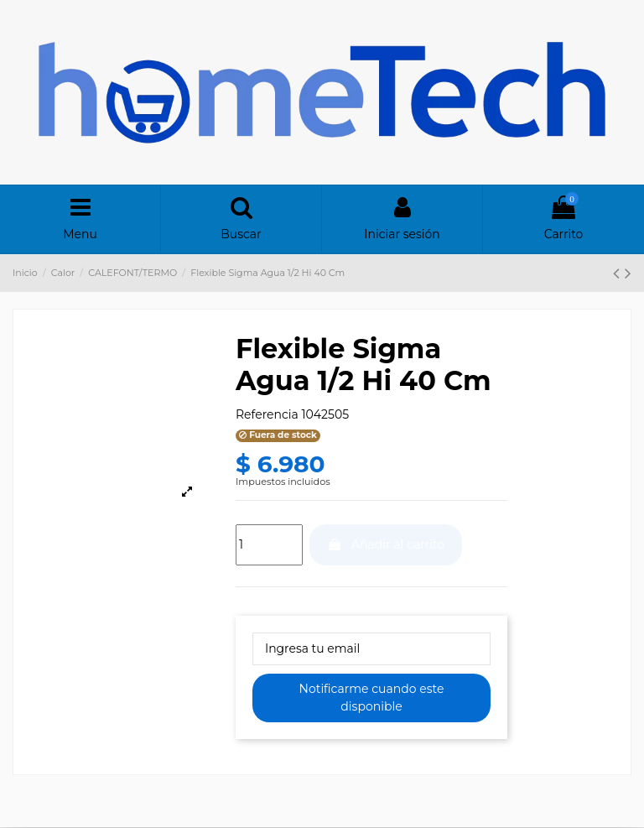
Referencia (267, 414)
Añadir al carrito (386, 544)
